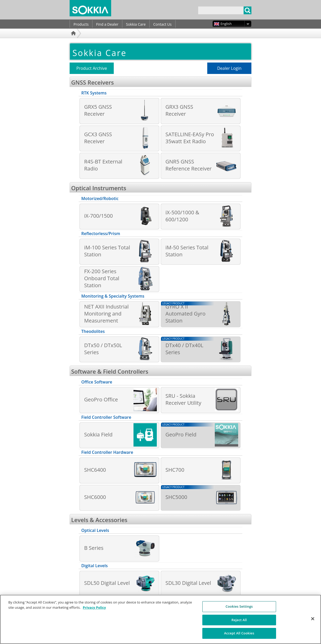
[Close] (313, 621)
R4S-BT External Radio (103, 165)
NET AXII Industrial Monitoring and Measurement (106, 314)
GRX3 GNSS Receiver (179, 110)
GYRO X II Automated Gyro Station (185, 314)
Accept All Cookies (239, 636)
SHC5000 (176, 497)
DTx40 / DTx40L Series (184, 349)
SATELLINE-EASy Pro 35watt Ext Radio (190, 138)
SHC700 (175, 470)
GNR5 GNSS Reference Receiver (189, 165)
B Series (94, 548)
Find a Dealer (107, 24)
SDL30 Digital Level (188, 583)
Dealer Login (229, 68)
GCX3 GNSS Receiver (98, 138)
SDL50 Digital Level (107, 583)
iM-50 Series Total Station (187, 251)
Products (81, 24)
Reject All (239, 622)
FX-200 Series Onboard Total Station (102, 278)
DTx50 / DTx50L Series (103, 349)
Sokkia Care (136, 24)
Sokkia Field (98, 434)
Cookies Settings (239, 609)
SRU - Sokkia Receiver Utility (183, 399)
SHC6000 (95, 497)
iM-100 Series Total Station (107, 251)
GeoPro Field (181, 434)
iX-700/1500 (98, 216)
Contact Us (162, 24)
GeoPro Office (101, 399)
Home (74, 40)
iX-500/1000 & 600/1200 (182, 216)
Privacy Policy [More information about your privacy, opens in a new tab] (94, 610)
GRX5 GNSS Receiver (98, 110)
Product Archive (92, 68)
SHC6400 (95, 470)
